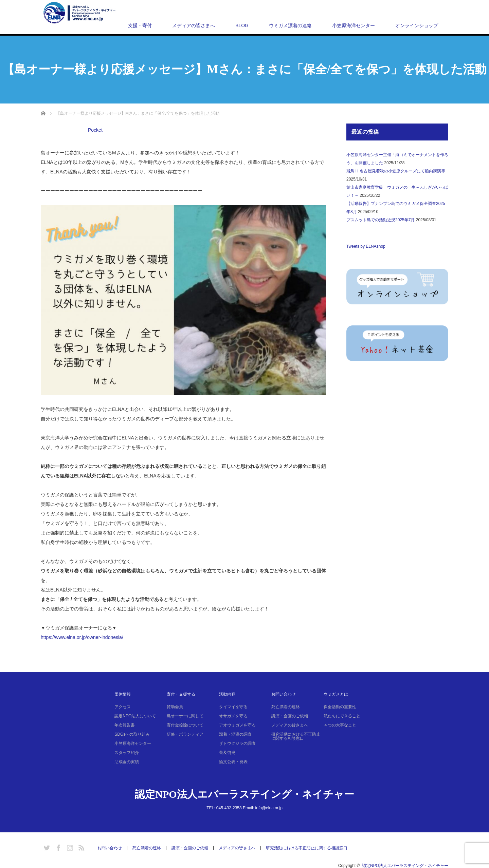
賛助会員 (175, 707)
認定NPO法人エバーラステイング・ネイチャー (244, 794)
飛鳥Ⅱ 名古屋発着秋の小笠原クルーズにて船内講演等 (396, 171)
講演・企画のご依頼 (290, 716)
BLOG (242, 25)
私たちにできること (342, 716)
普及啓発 (227, 753)
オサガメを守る (233, 716)
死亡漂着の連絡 (286, 707)
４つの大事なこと (340, 725)
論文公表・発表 (233, 762)
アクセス (123, 707)
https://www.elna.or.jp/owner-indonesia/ (82, 637)
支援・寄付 (140, 25)
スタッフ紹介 (127, 753)
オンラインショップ (417, 25)
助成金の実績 (127, 762)
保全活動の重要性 (340, 707)
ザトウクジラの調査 (237, 743)
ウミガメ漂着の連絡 (290, 25)
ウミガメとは (336, 694)
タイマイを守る (233, 707)
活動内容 (227, 694)
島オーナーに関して (185, 716)
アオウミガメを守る (237, 725)
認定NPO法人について (135, 716)
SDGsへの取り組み (132, 734)
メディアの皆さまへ (194, 25)
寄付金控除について (185, 725)
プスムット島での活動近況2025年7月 (381, 220)
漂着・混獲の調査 (235, 734)
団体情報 (123, 694)
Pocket (95, 130)
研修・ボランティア (185, 734)
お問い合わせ (284, 694)
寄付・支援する (181, 694)
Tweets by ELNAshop (366, 246)
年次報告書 (125, 725)
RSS (80, 847)
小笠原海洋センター (354, 25)
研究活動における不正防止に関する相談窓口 (296, 736)
